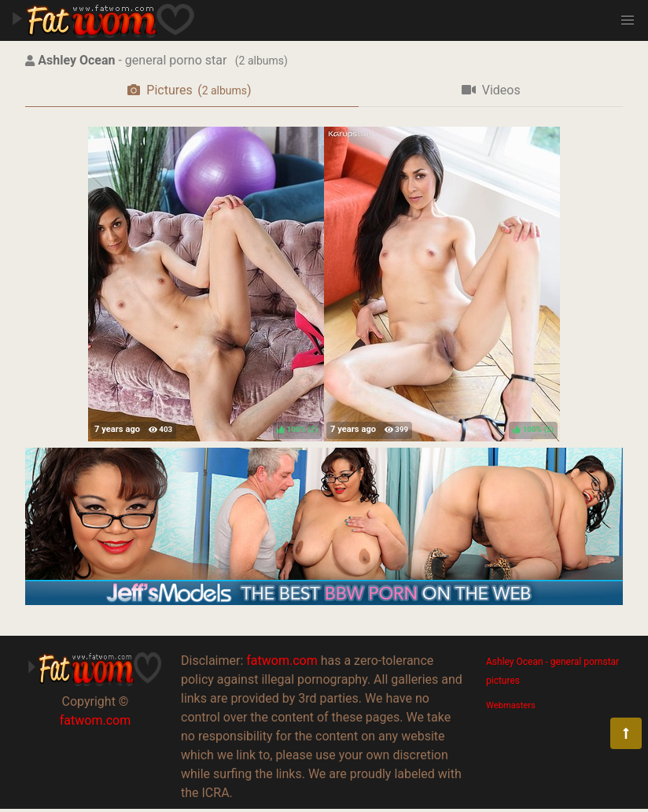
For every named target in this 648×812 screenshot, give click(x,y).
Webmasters (511, 705)
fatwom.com (95, 720)
